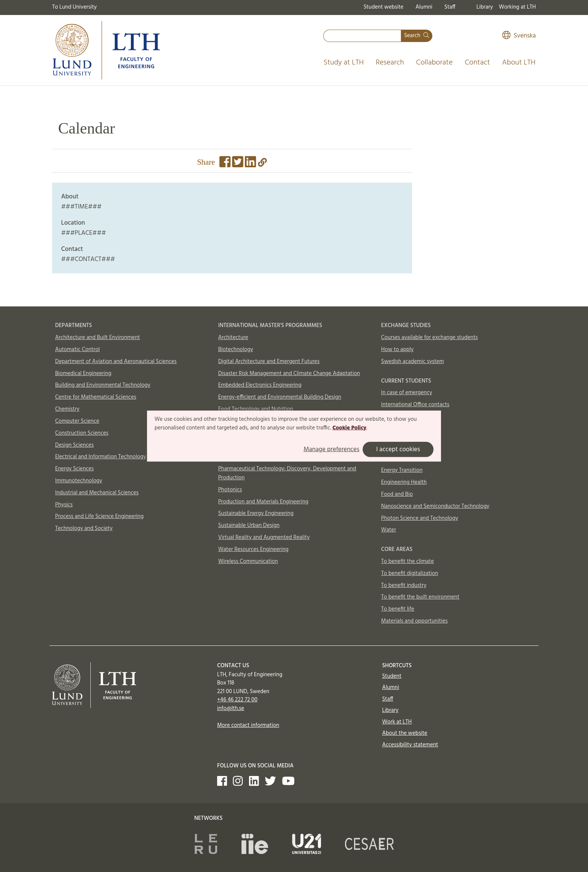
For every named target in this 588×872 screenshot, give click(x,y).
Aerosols (391, 435)
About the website (405, 733)
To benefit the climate (407, 561)
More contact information (248, 725)
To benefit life (397, 609)
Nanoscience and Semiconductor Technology (435, 506)
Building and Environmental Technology (103, 385)
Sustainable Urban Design (249, 525)
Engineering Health (404, 482)
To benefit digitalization (409, 573)
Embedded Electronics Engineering (260, 385)
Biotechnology (236, 350)
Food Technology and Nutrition (256, 409)
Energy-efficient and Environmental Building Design (280, 397)
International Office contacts (415, 405)
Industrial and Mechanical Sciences (97, 493)
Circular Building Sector (409, 459)
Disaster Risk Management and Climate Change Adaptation (289, 374)
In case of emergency (406, 393)
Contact (477, 63)
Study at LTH (344, 63)
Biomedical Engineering (83, 374)
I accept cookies (398, 450)
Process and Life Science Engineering (99, 516)
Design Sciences (74, 445)
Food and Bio (397, 494)
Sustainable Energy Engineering (256, 513)
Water (388, 530)
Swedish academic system (412, 362)
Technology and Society (84, 528)
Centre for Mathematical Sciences (96, 397)
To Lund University (74, 7)
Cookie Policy (349, 428)
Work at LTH (397, 722)
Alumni (424, 7)
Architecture (233, 338)
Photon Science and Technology (419, 518)
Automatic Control (77, 350)
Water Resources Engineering (253, 549)
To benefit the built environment (420, 597)
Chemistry (67, 409)
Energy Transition (402, 470)
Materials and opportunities (414, 621)
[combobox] (362, 36)
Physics (64, 505)
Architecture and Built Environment (97, 338)
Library (485, 7)
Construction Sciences (82, 433)
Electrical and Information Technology (100, 457)
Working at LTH (517, 7)
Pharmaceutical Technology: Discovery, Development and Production (287, 473)
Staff (450, 7)
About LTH (519, 63)
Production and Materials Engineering (263, 502)
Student (392, 676)
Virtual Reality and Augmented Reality (264, 537)
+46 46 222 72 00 (237, 700)
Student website (383, 7)
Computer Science (77, 421)
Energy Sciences (74, 469)
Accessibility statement (410, 745)
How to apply (397, 350)
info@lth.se (231, 708)
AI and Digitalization (405, 447)
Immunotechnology (79, 481)
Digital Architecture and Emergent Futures (269, 362)
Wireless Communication (248, 561)
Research (390, 63)
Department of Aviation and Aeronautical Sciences (116, 362)
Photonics (230, 490)
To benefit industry (404, 585)
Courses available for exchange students (429, 338)
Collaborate (434, 63)
